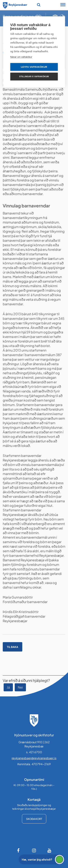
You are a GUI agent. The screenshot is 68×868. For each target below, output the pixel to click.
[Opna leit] (39, 5)
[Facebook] (19, 850)
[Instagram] (34, 850)
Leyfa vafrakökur (34, 67)
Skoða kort (34, 819)
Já (8, 687)
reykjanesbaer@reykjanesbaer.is (34, 758)
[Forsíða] (15, 5)
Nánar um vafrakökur (21, 57)
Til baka (13, 647)
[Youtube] (50, 850)
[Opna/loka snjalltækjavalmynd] (63, 5)
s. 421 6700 (34, 752)
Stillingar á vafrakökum (34, 76)
